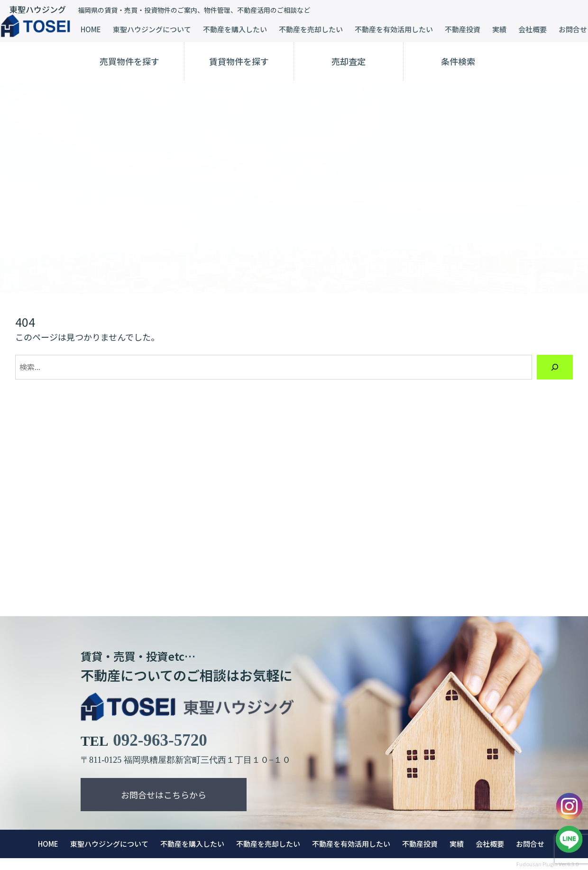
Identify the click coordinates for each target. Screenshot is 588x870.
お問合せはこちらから (164, 795)
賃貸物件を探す (239, 61)
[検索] (555, 367)
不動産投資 (463, 29)
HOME (91, 29)
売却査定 (349, 61)
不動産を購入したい (235, 29)
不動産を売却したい (311, 29)
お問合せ (573, 29)
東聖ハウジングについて (152, 29)
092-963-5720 (160, 740)
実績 (499, 29)
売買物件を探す (129, 61)
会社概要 (533, 29)
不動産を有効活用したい (394, 29)
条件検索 (458, 61)
